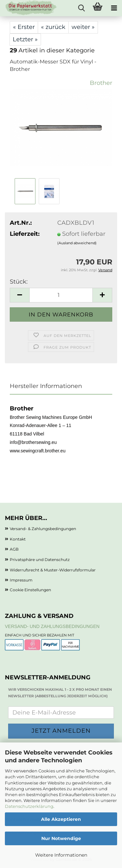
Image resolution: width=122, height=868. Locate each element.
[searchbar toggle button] (81, 8)
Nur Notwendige (61, 838)
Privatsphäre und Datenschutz (40, 560)
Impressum (21, 580)
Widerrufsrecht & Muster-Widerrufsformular (53, 570)
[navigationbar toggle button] (114, 8)
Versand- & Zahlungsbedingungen (43, 529)
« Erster (24, 27)
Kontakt (18, 539)
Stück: (19, 282)
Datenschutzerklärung (29, 806)
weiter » (83, 27)
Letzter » (25, 39)
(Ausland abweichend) (77, 243)
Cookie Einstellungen (30, 590)
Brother (101, 83)
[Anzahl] (61, 295)
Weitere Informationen (61, 855)
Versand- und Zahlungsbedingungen (52, 626)
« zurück (53, 27)
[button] (20, 295)
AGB (14, 549)
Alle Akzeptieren (61, 819)
